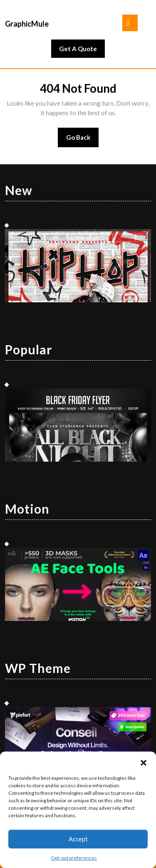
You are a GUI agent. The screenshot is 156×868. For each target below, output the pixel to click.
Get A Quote (82, 51)
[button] (144, 762)
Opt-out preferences (74, 858)
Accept (78, 839)
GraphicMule (27, 24)
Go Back (83, 140)
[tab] (130, 23)
